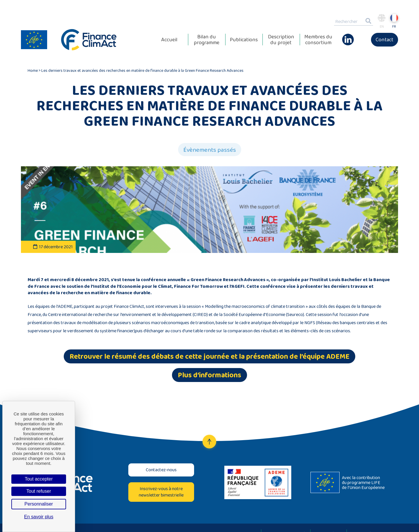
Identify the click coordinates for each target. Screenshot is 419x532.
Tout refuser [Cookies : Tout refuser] (39, 491)
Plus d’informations (210, 375)
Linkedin (348, 37)
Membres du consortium (318, 40)
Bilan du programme (207, 40)
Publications (244, 40)
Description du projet (281, 40)
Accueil (169, 40)
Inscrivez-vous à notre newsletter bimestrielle (161, 492)
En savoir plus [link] (39, 517)
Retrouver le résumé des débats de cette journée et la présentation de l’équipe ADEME (210, 356)
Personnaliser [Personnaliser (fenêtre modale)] (39, 504)
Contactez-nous (161, 470)
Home (33, 70)
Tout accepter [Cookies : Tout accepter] (39, 479)
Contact (385, 40)
